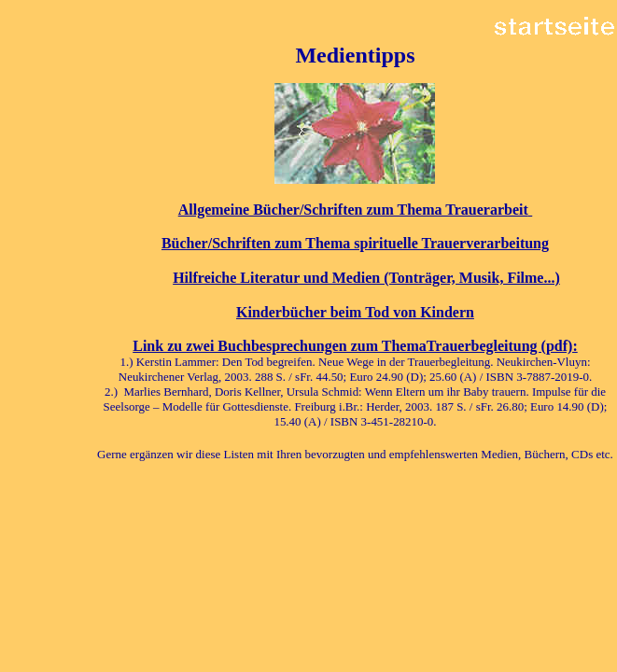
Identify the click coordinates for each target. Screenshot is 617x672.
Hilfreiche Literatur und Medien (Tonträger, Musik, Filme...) (366, 278)
